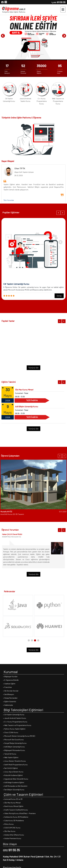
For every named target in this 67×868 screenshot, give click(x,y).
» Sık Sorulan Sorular (11, 691)
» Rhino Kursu (8, 824)
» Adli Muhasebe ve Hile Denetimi (15, 786)
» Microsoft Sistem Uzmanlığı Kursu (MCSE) (19, 736)
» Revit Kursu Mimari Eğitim (13, 806)
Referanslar (10, 591)
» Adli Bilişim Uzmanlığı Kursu (14, 747)
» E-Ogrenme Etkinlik (11, 680)
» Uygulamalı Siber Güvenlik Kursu (16, 779)
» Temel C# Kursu (10, 754)
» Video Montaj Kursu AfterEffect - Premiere (19, 813)
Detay (59, 296)
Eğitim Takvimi (9, 382)
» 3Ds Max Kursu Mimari (12, 803)
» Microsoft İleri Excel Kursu (13, 740)
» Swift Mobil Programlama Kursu (15, 765)
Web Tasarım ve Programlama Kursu (58, 101)
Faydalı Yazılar (8, 321)
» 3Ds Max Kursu (9, 831)
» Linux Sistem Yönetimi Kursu (14, 761)
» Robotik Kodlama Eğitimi (13, 775)
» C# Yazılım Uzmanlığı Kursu (14, 715)
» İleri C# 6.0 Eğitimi (10, 768)
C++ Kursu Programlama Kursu (42, 101)
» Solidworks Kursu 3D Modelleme (16, 817)
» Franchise (7, 687)
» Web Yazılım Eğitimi (11, 757)
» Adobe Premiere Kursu (12, 838)
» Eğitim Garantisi (9, 701)
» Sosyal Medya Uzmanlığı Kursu (15, 743)
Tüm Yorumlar (9, 200)
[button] (58, 213)
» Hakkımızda (8, 705)
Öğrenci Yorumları (10, 530)
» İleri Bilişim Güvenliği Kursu (14, 790)
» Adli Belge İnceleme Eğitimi (14, 782)
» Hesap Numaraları (10, 698)
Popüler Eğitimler (11, 212)
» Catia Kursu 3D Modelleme (13, 820)
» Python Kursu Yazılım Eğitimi (14, 729)
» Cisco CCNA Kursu (11, 732)
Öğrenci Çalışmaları (10, 456)
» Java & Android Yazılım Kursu (15, 718)
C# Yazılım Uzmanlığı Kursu (9, 100)
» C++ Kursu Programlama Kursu (15, 722)
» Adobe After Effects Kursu (13, 835)
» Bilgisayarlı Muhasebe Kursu (14, 750)
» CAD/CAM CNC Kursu (12, 828)
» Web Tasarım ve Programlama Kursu (17, 725)
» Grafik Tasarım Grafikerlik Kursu (15, 810)
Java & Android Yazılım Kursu (25, 100)
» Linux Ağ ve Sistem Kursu (13, 772)
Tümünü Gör (33, 368)
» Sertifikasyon (8, 694)
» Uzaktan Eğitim (9, 684)
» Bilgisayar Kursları (10, 676)
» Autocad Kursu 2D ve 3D (13, 799)
